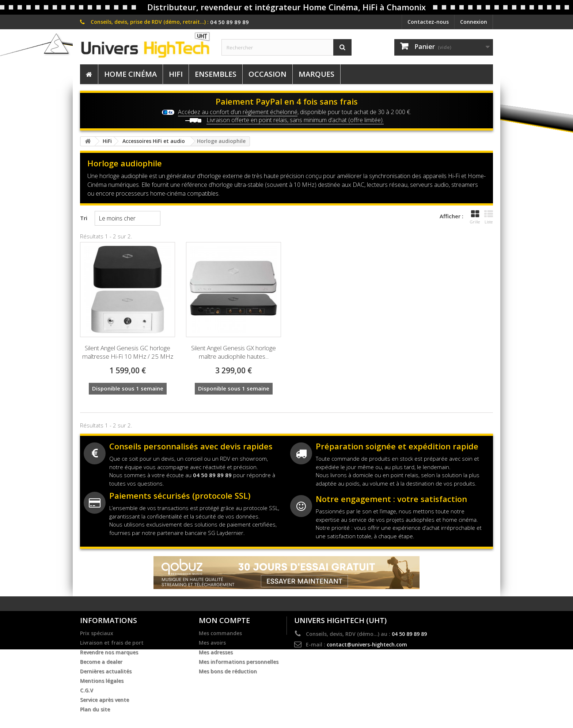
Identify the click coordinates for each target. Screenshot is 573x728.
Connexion (474, 22)
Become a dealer (101, 662)
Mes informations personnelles (239, 662)
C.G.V (87, 690)
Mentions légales (102, 681)
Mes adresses (216, 652)
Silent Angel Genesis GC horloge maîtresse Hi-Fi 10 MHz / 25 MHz (128, 352)
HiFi (176, 74)
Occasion (267, 74)
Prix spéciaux (97, 633)
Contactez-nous (428, 22)
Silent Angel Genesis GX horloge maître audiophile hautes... (234, 352)
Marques (316, 74)
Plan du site (95, 709)
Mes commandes (220, 633)
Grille (475, 217)
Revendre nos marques (109, 652)
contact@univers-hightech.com (367, 644)
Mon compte (224, 620)
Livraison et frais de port (112, 643)
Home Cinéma (130, 74)
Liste (489, 217)
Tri (84, 218)
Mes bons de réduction (228, 671)
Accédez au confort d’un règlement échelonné (238, 112)
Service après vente (105, 700)
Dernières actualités (106, 671)
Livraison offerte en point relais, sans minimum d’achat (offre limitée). (295, 120)
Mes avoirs (212, 643)
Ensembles (216, 74)
